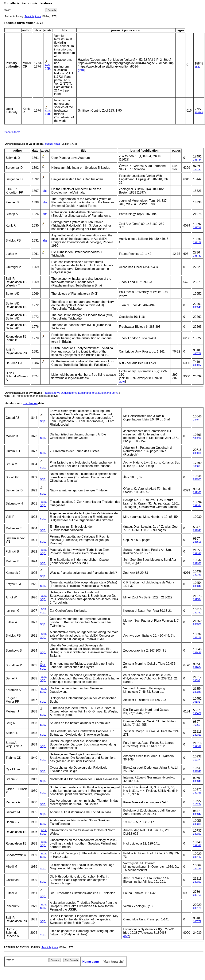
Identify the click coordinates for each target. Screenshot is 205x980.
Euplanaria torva (88, 393)
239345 (197, 781)
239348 (197, 692)
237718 (197, 227)
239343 (197, 553)
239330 (197, 170)
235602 (197, 713)
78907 (196, 466)
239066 (197, 453)
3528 (197, 67)
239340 (197, 771)
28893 (196, 680)
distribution (30, 403)
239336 (197, 624)
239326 (197, 563)
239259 (197, 242)
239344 (197, 586)
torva (38, 16)
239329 (197, 735)
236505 (197, 542)
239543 (197, 307)
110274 (197, 804)
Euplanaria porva (108, 393)
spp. (48, 68)
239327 (197, 882)
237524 (197, 599)
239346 (197, 869)
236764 (197, 160)
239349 (197, 575)
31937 (196, 760)
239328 (197, 746)
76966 (196, 725)
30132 (196, 702)
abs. (48, 65)
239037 (197, 365)
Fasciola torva (52, 393)
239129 (197, 908)
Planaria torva (12, 132)
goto (81, 70)
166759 (197, 353)
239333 (197, 845)
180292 (197, 438)
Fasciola (29, 16)
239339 (197, 824)
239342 (197, 613)
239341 (197, 530)
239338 (197, 793)
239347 (197, 814)
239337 (197, 834)
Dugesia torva (69, 393)
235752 (197, 256)
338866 (199, 112)
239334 (197, 505)
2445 (196, 420)
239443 (197, 652)
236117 (197, 857)
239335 (197, 479)
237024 (197, 667)
